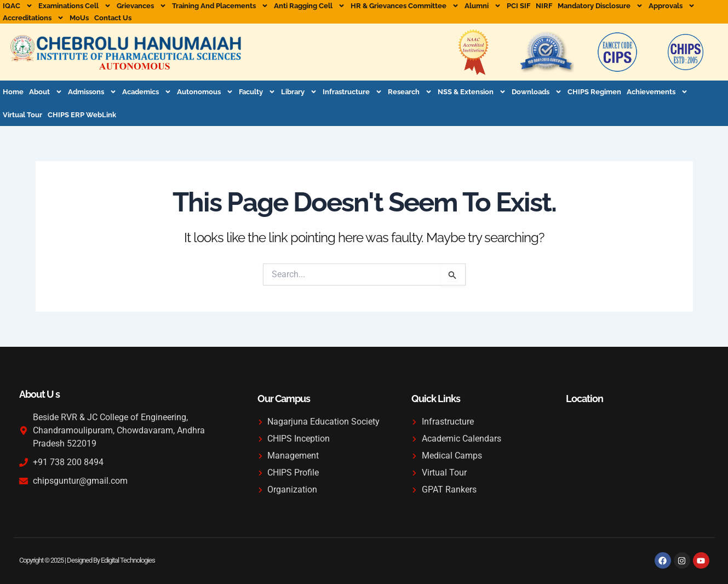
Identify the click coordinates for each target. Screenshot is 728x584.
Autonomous (205, 92)
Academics (147, 92)
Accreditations (33, 18)
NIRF (544, 6)
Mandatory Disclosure (600, 6)
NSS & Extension (472, 92)
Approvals (672, 6)
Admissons (92, 92)
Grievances (142, 6)
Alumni (483, 6)
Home (13, 92)
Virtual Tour (22, 115)
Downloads (537, 92)
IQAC (18, 6)
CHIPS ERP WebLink (82, 115)
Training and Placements (220, 6)
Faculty (257, 92)
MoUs (79, 18)
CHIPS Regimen (594, 92)
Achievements (657, 92)
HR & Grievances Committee (405, 6)
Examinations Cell (75, 6)
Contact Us (113, 18)
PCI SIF (518, 6)
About (46, 92)
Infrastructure (352, 92)
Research (410, 92)
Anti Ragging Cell (309, 6)
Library (299, 92)
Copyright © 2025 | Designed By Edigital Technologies (87, 560)
